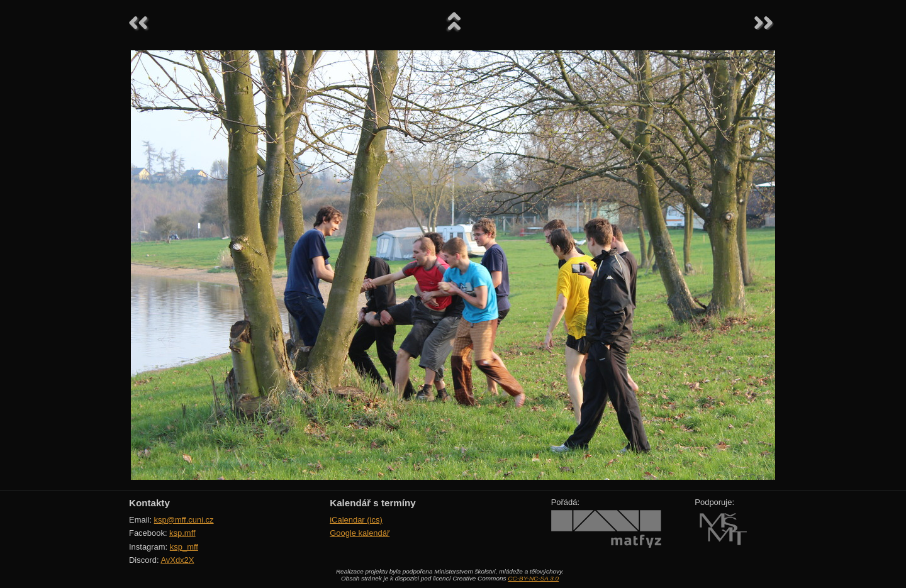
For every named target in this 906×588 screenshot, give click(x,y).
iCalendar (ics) (356, 520)
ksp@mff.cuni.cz (184, 520)
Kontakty (149, 503)
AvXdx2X (177, 560)
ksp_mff (184, 547)
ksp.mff (182, 533)
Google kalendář (360, 533)
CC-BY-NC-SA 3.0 (533, 578)
